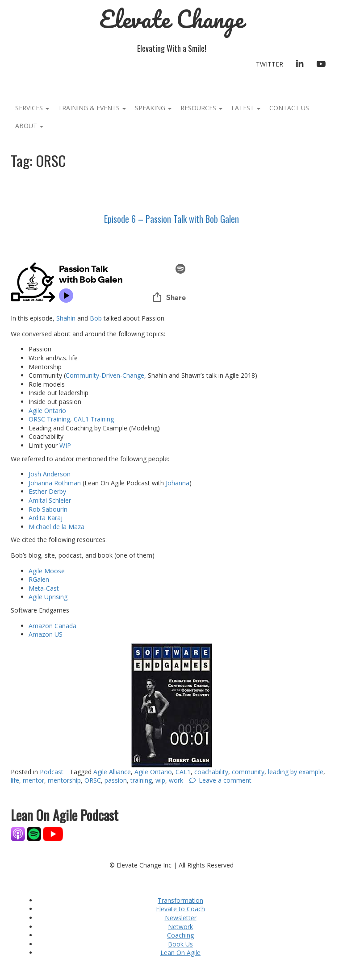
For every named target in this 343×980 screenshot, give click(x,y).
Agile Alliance (112, 772)
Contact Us (289, 108)
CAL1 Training (94, 419)
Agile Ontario (48, 411)
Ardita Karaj (46, 518)
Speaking (153, 108)
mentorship (64, 780)
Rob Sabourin (48, 509)
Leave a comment (225, 780)
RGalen (40, 579)
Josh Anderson (50, 474)
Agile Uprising (48, 597)
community (248, 772)
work (176, 780)
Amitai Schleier (50, 500)
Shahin (67, 318)
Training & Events (92, 108)
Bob (96, 318)
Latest (246, 108)
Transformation (180, 900)
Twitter (270, 64)
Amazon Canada (52, 626)
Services (32, 108)
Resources (201, 108)
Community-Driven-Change (105, 375)
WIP (65, 445)
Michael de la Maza (56, 527)
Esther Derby (47, 491)
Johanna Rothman (55, 483)
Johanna (178, 483)
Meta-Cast (44, 588)
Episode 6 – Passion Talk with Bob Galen (171, 219)
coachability (211, 772)
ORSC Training (49, 419)
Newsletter (181, 918)
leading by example (296, 772)
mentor (33, 780)
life (15, 780)
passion (116, 780)
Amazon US (46, 634)
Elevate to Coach (180, 909)
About (29, 126)
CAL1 (183, 772)
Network (180, 927)
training (141, 780)
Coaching (180, 935)
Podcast (52, 772)
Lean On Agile (180, 953)
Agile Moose (47, 571)
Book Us (180, 944)
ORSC (93, 780)
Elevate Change (172, 19)
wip (160, 780)
